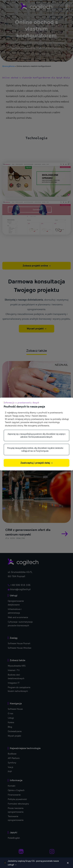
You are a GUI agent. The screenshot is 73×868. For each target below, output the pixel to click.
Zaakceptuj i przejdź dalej (36, 463)
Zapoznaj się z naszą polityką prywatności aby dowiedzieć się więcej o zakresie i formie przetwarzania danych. (36, 435)
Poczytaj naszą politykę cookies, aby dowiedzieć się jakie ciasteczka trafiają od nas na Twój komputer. (35, 450)
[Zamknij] (68, 863)
